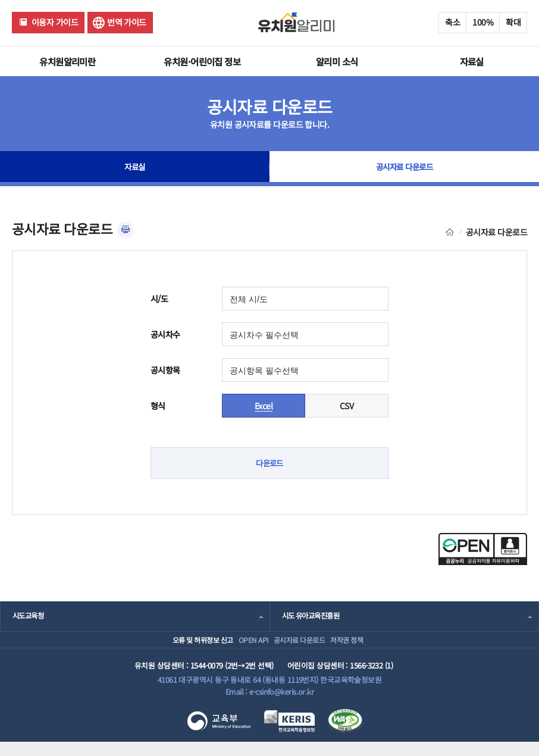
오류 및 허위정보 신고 (175, 646)
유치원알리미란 (67, 61)
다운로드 (269, 463)
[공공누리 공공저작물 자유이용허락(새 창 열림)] (483, 562)
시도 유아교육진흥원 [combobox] (314, 617)
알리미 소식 (337, 61)
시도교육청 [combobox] (29, 617)
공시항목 (165, 370)
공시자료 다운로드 (404, 169)
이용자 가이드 (55, 22)
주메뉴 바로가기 (0, 0)
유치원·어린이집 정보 (202, 61)
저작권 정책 (365, 646)
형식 (158, 406)
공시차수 (165, 334)
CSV (347, 406)
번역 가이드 (127, 22)
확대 (513, 22)
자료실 (472, 61)
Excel (264, 406)
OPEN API (241, 646)
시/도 (159, 299)
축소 (452, 22)
